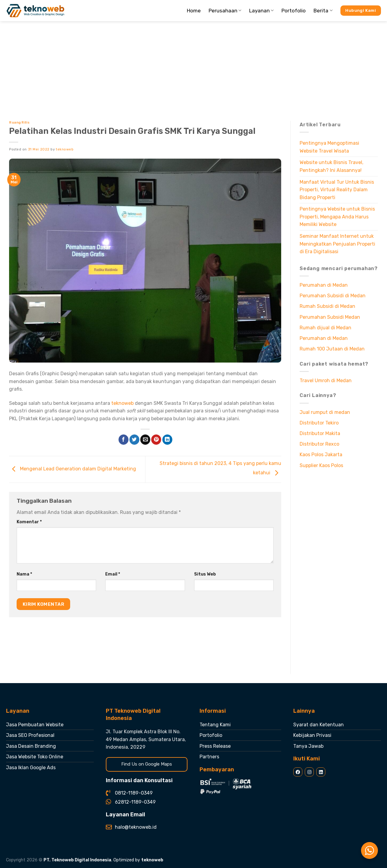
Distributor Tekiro (319, 423)
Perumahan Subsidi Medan (330, 317)
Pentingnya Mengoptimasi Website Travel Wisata (329, 147)
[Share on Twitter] (134, 440)
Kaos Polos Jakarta (321, 455)
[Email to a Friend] (145, 440)
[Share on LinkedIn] (167, 440)
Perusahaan (225, 11)
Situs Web (205, 574)
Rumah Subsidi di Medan (327, 306)
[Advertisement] (193, 66)
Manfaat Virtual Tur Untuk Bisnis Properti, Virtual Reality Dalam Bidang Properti (337, 190)
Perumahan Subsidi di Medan (333, 296)
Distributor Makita (320, 433)
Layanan (261, 11)
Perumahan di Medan (324, 285)
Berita (323, 11)
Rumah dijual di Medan (325, 328)
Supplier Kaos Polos (321, 465)
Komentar (29, 522)
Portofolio (294, 11)
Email (113, 574)
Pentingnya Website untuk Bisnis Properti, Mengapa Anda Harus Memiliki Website (337, 217)
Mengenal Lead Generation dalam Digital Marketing (73, 469)
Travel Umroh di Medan (326, 381)
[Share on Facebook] (124, 440)
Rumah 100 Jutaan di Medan (332, 349)
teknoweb (65, 149)
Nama (24, 574)
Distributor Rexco (319, 444)
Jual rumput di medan (325, 412)
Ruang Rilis (19, 123)
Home (194, 11)
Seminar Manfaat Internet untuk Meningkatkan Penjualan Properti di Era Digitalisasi (337, 244)
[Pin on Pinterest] (156, 440)
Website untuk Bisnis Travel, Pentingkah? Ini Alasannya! (332, 166)
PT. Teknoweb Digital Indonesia (77, 860)
